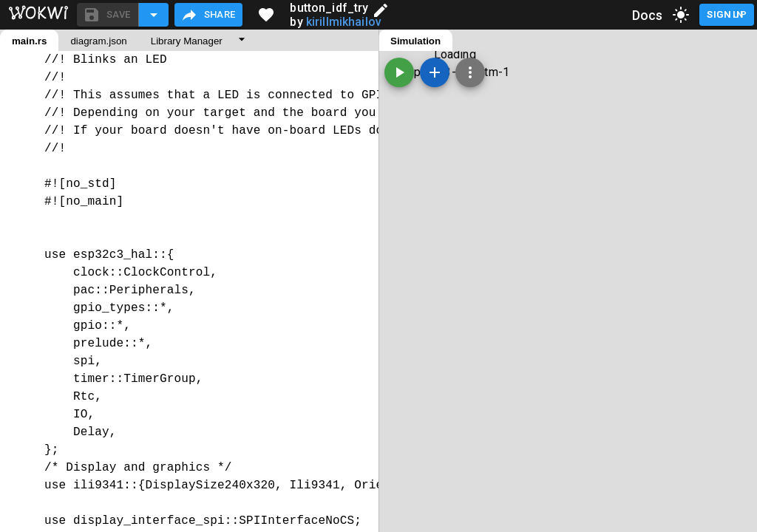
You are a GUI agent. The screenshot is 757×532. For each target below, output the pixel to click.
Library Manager (187, 41)
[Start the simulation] (399, 72)
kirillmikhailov (344, 22)
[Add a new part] (435, 72)
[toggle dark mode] (681, 15)
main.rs (29, 41)
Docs (648, 15)
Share (208, 15)
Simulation (415, 41)
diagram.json (98, 41)
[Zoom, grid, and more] (470, 72)
